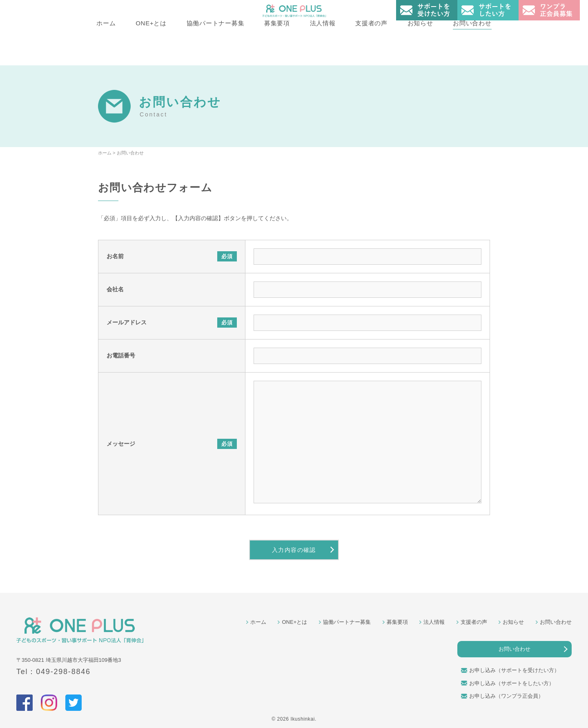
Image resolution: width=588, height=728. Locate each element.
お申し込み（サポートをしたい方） (512, 683)
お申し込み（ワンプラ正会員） (506, 696)
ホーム (106, 54)
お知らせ (420, 54)
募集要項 (277, 54)
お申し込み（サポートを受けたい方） (514, 670)
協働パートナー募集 (215, 54)
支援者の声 (372, 54)
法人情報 (323, 54)
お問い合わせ (473, 54)
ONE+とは (151, 54)
